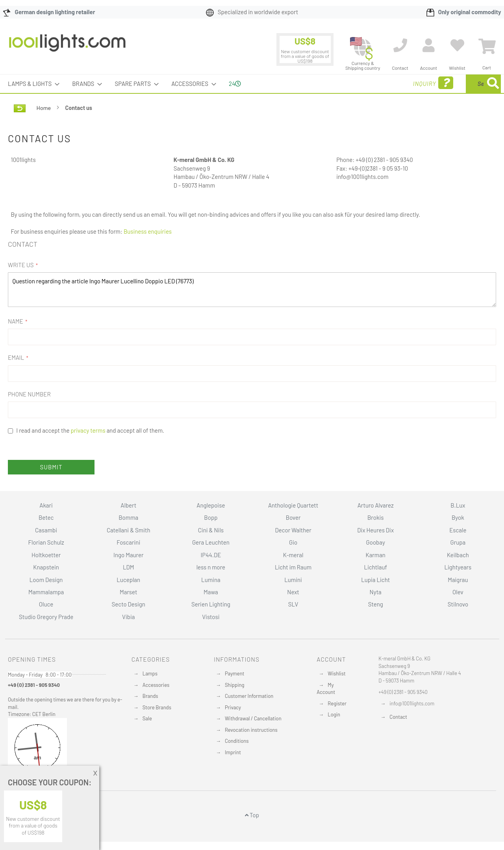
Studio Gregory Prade (46, 617)
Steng (376, 604)
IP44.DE (211, 555)
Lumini (293, 580)
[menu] (252, 84)
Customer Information (249, 696)
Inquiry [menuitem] (369, 83)
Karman (375, 555)
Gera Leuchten (211, 542)
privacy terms (88, 430)
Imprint (233, 752)
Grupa (458, 542)
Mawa (211, 592)
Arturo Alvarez (376, 505)
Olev (458, 592)
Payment (235, 673)
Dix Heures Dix (375, 530)
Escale (458, 530)
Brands (150, 696)
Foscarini (128, 542)
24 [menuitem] (235, 84)
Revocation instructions (251, 730)
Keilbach (458, 555)
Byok (458, 517)
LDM (129, 567)
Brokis (376, 517)
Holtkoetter (46, 555)
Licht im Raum (293, 567)
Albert (128, 505)
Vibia (128, 617)
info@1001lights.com (412, 703)
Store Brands (157, 707)
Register (337, 703)
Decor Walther (293, 530)
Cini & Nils (211, 530)
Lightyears (458, 567)
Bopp (211, 517)
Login (334, 714)
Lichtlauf (376, 567)
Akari (46, 505)
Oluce (46, 604)
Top (252, 815)
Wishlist (336, 673)
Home (44, 108)
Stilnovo (458, 604)
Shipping (235, 685)
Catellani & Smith (129, 530)
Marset (128, 592)
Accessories (156, 685)
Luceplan (128, 580)
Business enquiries (148, 231)
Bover (293, 517)
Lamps (150, 673)
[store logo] (67, 47)
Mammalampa (46, 592)
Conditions (237, 741)
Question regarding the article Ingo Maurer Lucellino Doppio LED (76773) (252, 289)
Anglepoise (211, 505)
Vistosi (211, 617)
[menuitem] (31, 84)
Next (293, 592)
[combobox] (444, 84)
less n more (211, 567)
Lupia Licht (375, 580)
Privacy (233, 707)
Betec (46, 517)
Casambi (46, 530)
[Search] (493, 84)
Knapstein (46, 567)
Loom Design (46, 580)
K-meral (293, 555)
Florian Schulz (46, 542)
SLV (293, 604)
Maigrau (458, 580)
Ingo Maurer (128, 555)
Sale (147, 718)
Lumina (211, 580)
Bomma (128, 517)
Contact (398, 717)
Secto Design (129, 604)
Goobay (376, 542)
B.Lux (458, 505)
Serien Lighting (211, 604)
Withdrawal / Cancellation (253, 718)
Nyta (376, 592)
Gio (293, 542)
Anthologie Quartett (293, 505)
